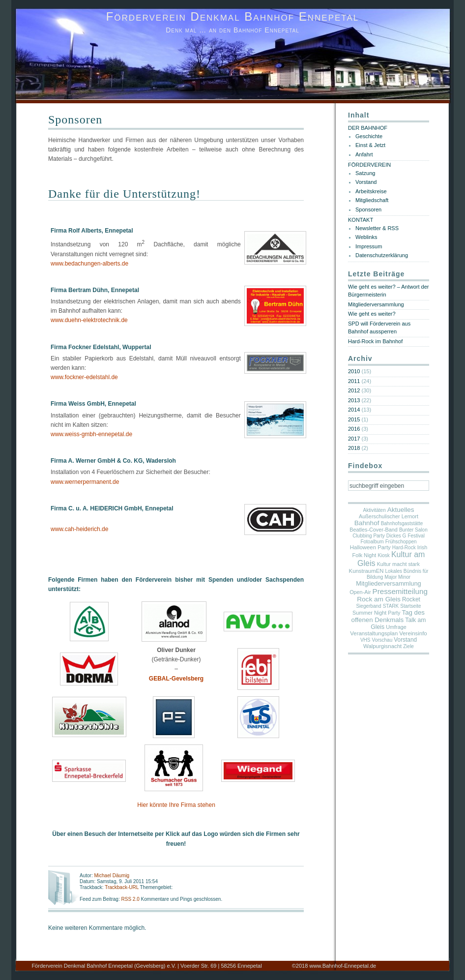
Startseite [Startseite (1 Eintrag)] (410, 606)
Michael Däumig (112, 876)
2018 (354, 448)
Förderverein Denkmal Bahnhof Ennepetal (233, 16)
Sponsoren (75, 119)
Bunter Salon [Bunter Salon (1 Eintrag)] (413, 530)
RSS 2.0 (131, 899)
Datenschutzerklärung (382, 255)
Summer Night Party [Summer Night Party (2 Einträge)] (376, 613)
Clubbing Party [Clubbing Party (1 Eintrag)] (369, 536)
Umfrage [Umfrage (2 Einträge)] (396, 627)
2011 (354, 381)
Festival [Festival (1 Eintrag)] (416, 536)
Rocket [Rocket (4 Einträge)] (411, 599)
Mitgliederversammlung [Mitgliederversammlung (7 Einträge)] (388, 583)
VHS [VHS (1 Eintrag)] (365, 640)
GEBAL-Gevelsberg (176, 679)
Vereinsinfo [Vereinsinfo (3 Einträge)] (413, 633)
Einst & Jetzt (370, 145)
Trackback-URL (122, 887)
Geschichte (369, 136)
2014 (354, 410)
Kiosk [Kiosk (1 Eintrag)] (383, 555)
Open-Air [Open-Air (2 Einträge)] (360, 592)
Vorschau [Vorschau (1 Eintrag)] (382, 640)
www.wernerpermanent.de (85, 482)
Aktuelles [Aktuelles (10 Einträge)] (401, 510)
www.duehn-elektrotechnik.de (89, 320)
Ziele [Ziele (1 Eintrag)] (408, 646)
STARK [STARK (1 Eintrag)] (391, 606)
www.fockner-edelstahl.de (84, 377)
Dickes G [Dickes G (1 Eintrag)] (396, 536)
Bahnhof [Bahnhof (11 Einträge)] (367, 523)
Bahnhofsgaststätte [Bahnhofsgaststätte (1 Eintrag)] (402, 523)
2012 (354, 390)
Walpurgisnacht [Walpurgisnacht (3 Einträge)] (382, 646)
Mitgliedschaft (372, 200)
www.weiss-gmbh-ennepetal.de (91, 434)
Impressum (369, 246)
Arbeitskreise (371, 191)
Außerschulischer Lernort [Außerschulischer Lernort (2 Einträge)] (389, 516)
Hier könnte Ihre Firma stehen (176, 805)
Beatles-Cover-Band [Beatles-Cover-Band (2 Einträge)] (374, 530)
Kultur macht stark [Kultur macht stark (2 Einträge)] (398, 564)
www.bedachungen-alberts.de (89, 264)
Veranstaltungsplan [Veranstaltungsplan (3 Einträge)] (374, 633)
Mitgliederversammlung (376, 304)
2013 (354, 400)
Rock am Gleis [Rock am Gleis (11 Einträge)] (379, 599)
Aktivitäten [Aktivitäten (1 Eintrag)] (375, 510)
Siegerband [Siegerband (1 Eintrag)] (368, 606)
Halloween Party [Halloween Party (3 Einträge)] (370, 547)
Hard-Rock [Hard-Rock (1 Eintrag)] (404, 548)
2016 (354, 429)
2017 (354, 439)
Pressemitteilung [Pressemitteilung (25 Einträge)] (400, 591)
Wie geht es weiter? (372, 314)
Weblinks (366, 237)
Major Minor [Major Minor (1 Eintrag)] (397, 577)
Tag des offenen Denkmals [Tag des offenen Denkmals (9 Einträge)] (388, 616)
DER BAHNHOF (368, 128)
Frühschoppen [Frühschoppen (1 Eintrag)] (401, 542)
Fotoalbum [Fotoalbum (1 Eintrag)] (372, 542)
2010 (354, 371)
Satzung (365, 173)
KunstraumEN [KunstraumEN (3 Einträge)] (366, 571)
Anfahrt (364, 154)
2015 (354, 419)
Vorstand (366, 182)
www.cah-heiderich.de (79, 529)
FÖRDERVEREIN (369, 165)
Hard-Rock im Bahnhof (375, 341)
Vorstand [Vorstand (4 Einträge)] (405, 640)
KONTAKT (361, 220)
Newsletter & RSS (377, 228)
